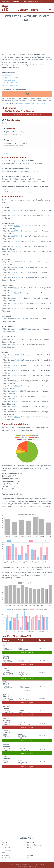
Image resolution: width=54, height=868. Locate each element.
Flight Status (6, 75)
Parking (30, 855)
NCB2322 (18, 329)
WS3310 (17, 401)
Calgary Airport (28, 10)
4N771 (16, 215)
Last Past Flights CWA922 (11, 85)
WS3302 (17, 386)
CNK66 (17, 308)
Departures (6, 847)
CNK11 (16, 288)
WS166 (17, 355)
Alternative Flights (8, 80)
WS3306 (17, 396)
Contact (36, 864)
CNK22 (17, 293)
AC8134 (17, 267)
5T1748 (17, 252)
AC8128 (17, 262)
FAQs (29, 847)
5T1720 (17, 231)
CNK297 (17, 298)
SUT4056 (18, 339)
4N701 (16, 210)
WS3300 (17, 381)
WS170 (17, 365)
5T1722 (17, 236)
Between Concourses (35, 845)
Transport (6, 855)
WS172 (17, 370)
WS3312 (17, 407)
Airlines (5, 853)
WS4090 (17, 417)
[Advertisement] (27, 38)
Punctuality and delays (10, 83)
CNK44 (17, 303)
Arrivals (5, 845)
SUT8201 (17, 345)
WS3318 (17, 412)
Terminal (30, 842)
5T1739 (17, 246)
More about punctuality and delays (32, 103)
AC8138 (17, 272)
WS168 (17, 360)
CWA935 (17, 319)
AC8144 (17, 277)
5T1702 (17, 226)
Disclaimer (30, 864)
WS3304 (17, 391)
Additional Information (10, 78)
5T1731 (17, 241)
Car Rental (6, 858)
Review (30, 858)
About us (41, 864)
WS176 (17, 375)
